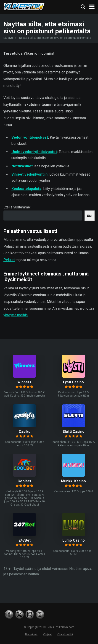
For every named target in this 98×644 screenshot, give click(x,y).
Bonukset (31, 634)
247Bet (25, 540)
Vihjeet (47, 634)
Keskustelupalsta (26, 189)
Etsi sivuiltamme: (17, 207)
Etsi (90, 216)
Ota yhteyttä (65, 634)
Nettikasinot (22, 166)
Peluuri (9, 260)
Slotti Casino (74, 432)
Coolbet (24, 481)
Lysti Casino (73, 382)
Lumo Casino (74, 540)
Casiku (25, 432)
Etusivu (8, 38)
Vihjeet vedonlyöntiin (29, 174)
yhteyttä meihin (16, 315)
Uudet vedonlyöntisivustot (34, 152)
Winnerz (24, 382)
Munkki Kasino (73, 481)
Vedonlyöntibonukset (30, 137)
